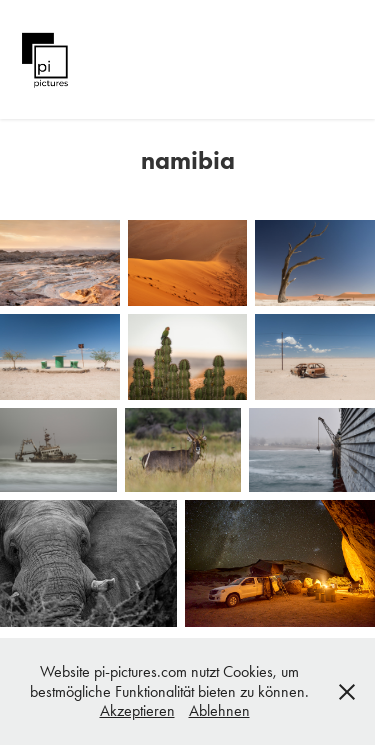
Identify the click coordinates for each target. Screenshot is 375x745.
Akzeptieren (137, 710)
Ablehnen (219, 710)
